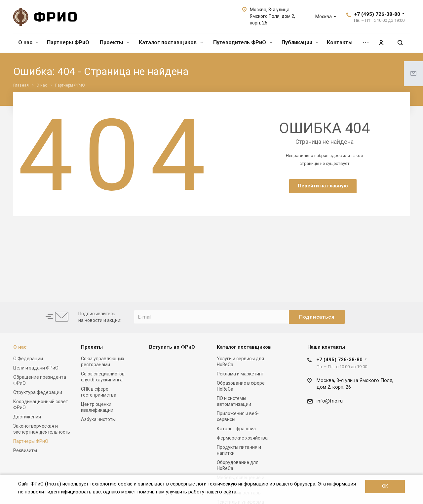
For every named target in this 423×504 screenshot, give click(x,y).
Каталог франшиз (236, 429)
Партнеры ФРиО (68, 42)
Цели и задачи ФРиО (36, 368)
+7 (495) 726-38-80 (377, 14)
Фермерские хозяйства (242, 438)
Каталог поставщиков (171, 42)
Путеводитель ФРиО (243, 42)
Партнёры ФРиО (31, 441)
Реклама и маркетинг (240, 374)
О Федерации (28, 359)
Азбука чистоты (98, 419)
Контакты (340, 42)
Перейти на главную (323, 186)
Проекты (115, 42)
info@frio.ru (330, 401)
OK (385, 486)
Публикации (300, 42)
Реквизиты (25, 450)
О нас (28, 42)
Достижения (27, 417)
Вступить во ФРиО (172, 347)
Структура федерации (38, 392)
